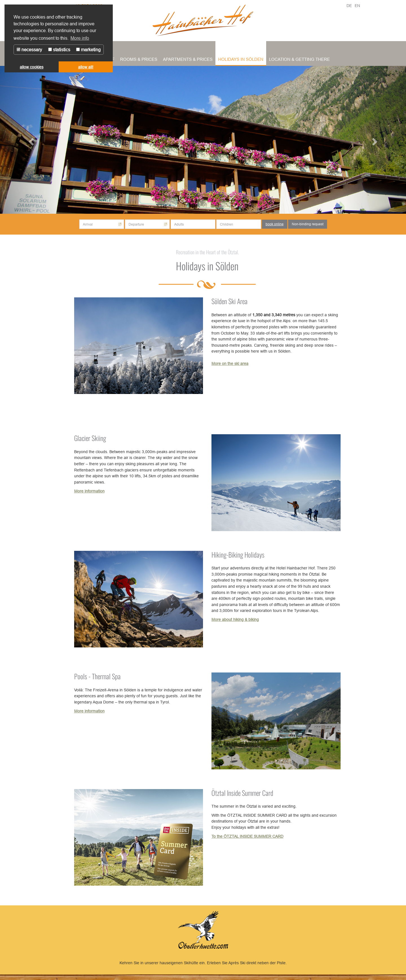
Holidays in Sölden (241, 59)
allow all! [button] (86, 67)
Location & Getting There (299, 59)
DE (349, 6)
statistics (59, 50)
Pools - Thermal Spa (97, 676)
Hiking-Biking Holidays (238, 554)
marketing (88, 50)
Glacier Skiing (90, 438)
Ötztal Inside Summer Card (242, 793)
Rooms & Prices (139, 59)
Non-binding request (308, 224)
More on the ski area (230, 364)
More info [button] (80, 38)
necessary (29, 50)
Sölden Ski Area (230, 301)
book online (275, 224)
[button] (30, 140)
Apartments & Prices (188, 59)
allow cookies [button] (32, 67)
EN (357, 6)
